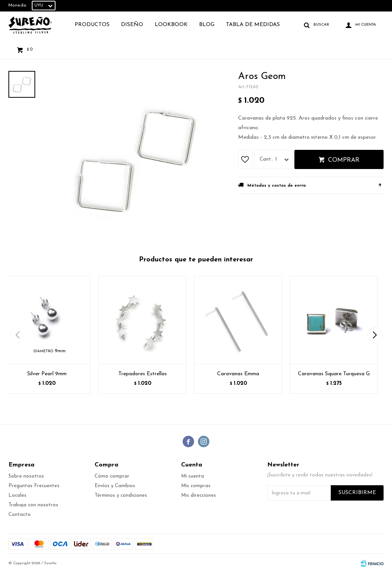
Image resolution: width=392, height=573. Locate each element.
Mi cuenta (193, 476)
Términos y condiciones (121, 495)
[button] (375, 335)
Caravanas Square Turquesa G (334, 374)
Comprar (344, 160)
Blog (207, 25)
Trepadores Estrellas (143, 374)
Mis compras (196, 486)
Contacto (20, 515)
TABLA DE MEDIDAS (253, 25)
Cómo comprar (112, 476)
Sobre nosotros (26, 476)
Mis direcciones (198, 495)
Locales (17, 495)
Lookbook (171, 25)
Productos (92, 25)
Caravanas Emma (238, 374)
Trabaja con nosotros (33, 505)
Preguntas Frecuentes (34, 486)
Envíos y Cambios (115, 486)
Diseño (132, 25)
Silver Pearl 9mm (47, 374)
